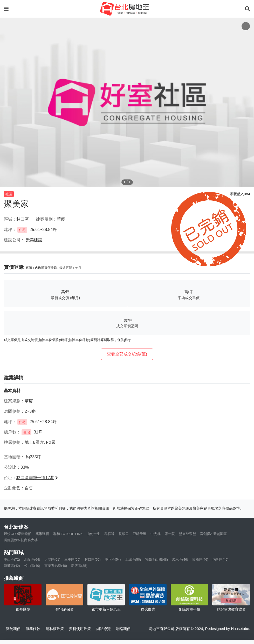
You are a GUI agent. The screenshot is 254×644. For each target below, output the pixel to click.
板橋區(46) (200, 559)
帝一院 (170, 534)
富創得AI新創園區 (213, 534)
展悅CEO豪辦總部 (18, 534)
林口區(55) (93, 559)
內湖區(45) (221, 559)
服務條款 (33, 629)
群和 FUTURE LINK (68, 534)
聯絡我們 (123, 629)
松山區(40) (32, 566)
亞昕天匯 (140, 534)
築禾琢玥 (42, 534)
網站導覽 (104, 629)
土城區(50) (133, 559)
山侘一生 (93, 534)
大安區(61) (52, 559)
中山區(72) (12, 559)
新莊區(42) (12, 566)
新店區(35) (79, 566)
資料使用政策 (80, 629)
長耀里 (124, 534)
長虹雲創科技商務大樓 (21, 540)
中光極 (156, 534)
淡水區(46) (180, 559)
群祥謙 (109, 534)
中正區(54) (113, 559)
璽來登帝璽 (187, 534)
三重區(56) (72, 559)
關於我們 (13, 629)
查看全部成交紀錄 (127, 354)
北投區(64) (32, 559)
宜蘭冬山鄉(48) (156, 559)
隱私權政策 (55, 629)
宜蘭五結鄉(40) (56, 566)
